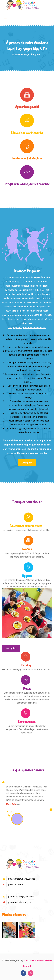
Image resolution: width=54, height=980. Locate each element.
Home (15, 54)
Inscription (27, 463)
